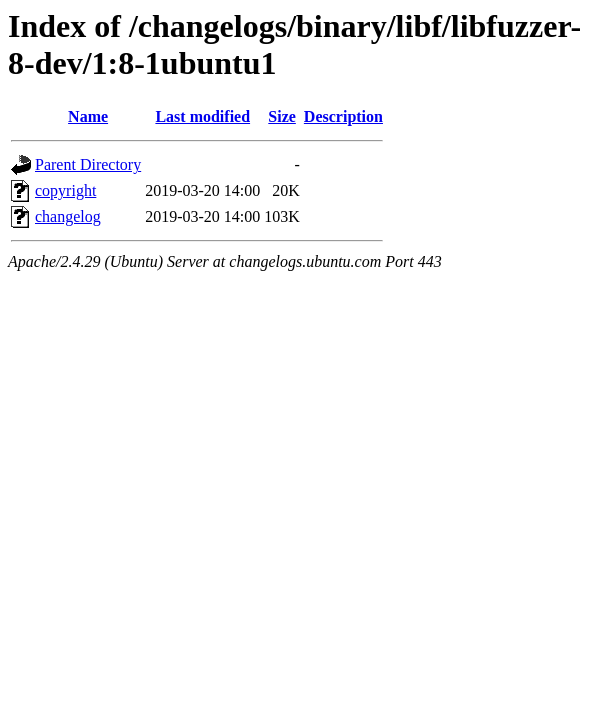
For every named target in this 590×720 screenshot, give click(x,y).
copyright (65, 190)
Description (343, 116)
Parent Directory (88, 164)
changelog (68, 216)
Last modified (202, 116)
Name (88, 116)
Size (282, 116)
